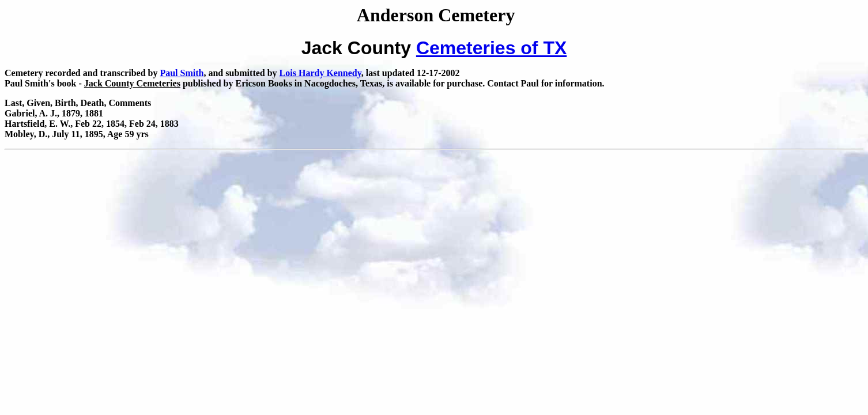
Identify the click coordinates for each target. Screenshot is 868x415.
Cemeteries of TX (491, 48)
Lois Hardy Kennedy (320, 73)
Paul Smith (182, 73)
